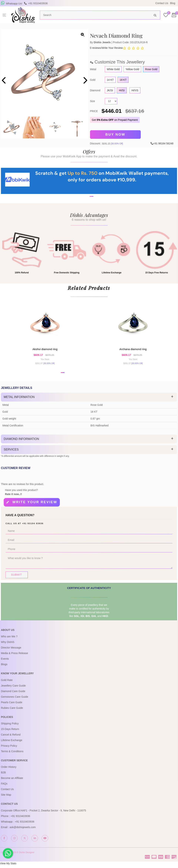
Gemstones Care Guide (15, 700)
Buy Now (115, 134)
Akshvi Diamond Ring (45, 352)
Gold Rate (7, 683)
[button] (87, 210)
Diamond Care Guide (13, 694)
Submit (17, 578)
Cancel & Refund (11, 738)
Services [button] (11, 453)
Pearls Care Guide (12, 705)
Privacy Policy (9, 749)
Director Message (11, 651)
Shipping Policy (10, 727)
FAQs (4, 787)
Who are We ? (9, 640)
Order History (9, 770)
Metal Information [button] (19, 401)
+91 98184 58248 (163, 143)
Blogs (4, 667)
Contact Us (162, 3)
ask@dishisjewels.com (23, 830)
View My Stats (8, 867)
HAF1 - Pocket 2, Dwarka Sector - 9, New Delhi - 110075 (53, 813)
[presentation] (4, 81)
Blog (173, 3)
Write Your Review (112, 48)
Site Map (6, 798)
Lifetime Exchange (12, 743)
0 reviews (95, 48)
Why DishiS (8, 645)
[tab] (89, 401)
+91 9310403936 (20, 819)
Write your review (35, 506)
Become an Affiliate (12, 781)
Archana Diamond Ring (133, 352)
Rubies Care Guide (12, 711)
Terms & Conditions (12, 754)
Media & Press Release (14, 656)
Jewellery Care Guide (13, 689)
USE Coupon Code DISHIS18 (121, 3)
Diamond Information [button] (21, 443)
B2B (3, 776)
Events (5, 662)
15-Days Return (10, 732)
